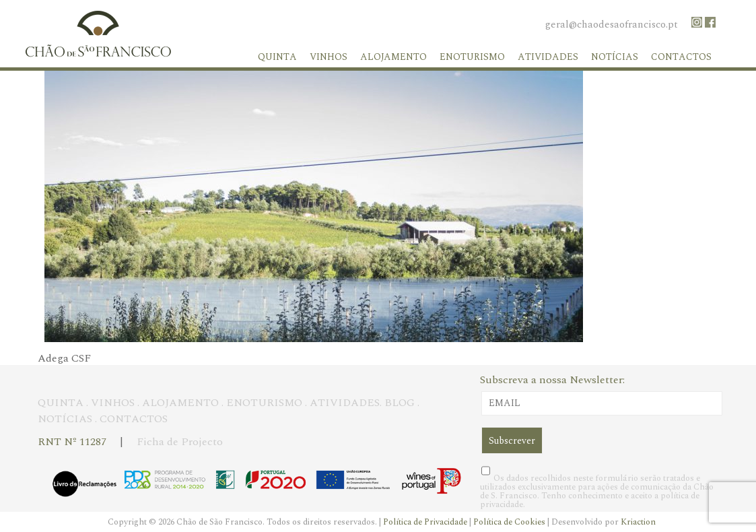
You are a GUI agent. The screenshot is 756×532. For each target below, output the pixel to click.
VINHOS (113, 403)
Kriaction (638, 522)
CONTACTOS (134, 419)
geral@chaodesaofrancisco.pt (611, 25)
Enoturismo (472, 57)
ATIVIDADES (345, 403)
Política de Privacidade (426, 522)
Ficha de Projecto (180, 442)
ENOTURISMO (264, 403)
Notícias (615, 57)
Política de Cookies (510, 522)
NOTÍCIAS (65, 419)
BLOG (400, 403)
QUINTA (61, 403)
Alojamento (393, 57)
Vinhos (329, 57)
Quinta (277, 57)
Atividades (548, 57)
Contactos (681, 57)
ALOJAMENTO (180, 403)
